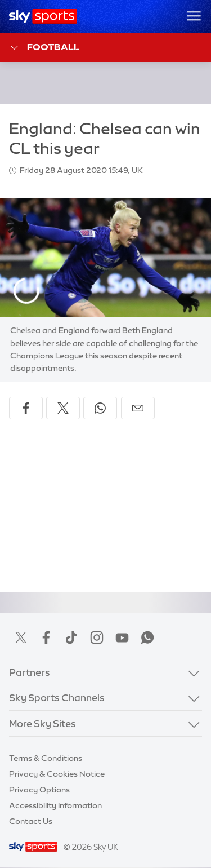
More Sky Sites (42, 723)
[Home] (43, 16)
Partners (30, 672)
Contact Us (31, 821)
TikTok (71, 637)
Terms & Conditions (46, 758)
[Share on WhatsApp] (100, 408)
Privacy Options (39, 790)
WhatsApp (147, 637)
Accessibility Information (55, 805)
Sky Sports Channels (57, 697)
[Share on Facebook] (26, 408)
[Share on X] (63, 408)
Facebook (46, 637)
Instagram (97, 637)
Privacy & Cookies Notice (57, 774)
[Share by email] (138, 408)
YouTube (122, 637)
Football (44, 48)
